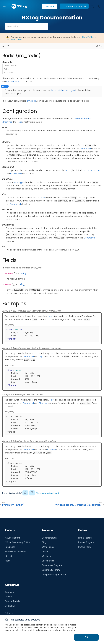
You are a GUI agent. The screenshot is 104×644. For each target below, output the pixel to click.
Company (10, 592)
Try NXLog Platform (72, 6)
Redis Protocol (13, 81)
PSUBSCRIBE (16, 173)
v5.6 (98, 46)
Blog (44, 542)
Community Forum (51, 570)
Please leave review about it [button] (47, 493)
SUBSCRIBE (96, 170)
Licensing (10, 556)
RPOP (87, 170)
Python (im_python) (13, 505)
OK (86, 637)
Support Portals (12, 601)
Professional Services (15, 552)
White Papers (48, 547)
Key (40, 356)
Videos (45, 552)
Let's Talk (50, 6)
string (24, 273)
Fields (6, 69)
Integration (10, 547)
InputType (19, 182)
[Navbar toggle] (3, 46)
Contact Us (10, 606)
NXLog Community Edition (18, 542)
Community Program (52, 565)
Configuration (10, 66)
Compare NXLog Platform (54, 575)
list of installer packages (63, 90)
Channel (43, 403)
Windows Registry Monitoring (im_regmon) (79, 505)
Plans (8, 561)
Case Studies (48, 561)
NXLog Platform (13, 538)
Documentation (49, 538)
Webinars (46, 556)
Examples (8, 73)
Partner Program (86, 542)
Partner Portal (85, 547)
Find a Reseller (85, 538)
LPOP (68, 170)
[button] (7, 6)
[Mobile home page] (8, 46)
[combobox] (27, 26)
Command (85, 148)
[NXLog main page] (19, 6)
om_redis (31, 101)
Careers (9, 597)
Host (19, 122)
